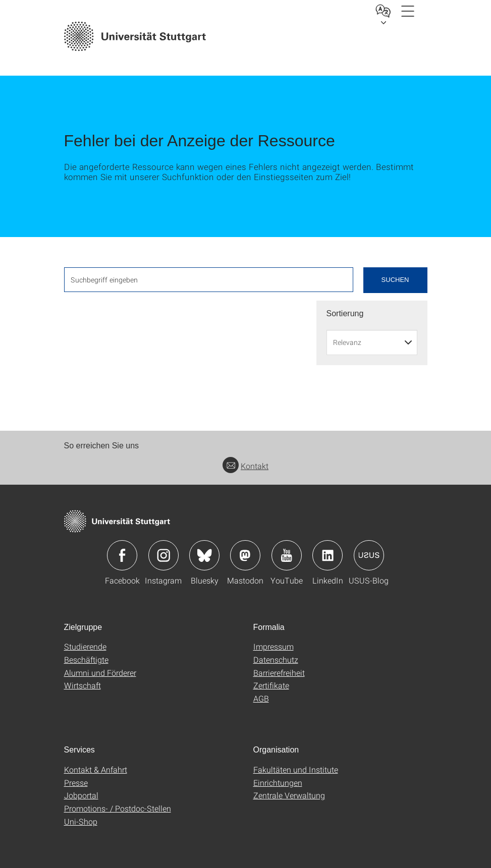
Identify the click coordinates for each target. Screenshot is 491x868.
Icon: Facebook (122, 555)
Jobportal (81, 795)
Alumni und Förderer (100, 673)
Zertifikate (271, 685)
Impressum (274, 646)
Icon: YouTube (287, 555)
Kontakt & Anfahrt (96, 769)
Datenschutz (276, 659)
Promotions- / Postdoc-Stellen (118, 808)
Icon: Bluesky (204, 555)
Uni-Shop (81, 821)
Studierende (85, 646)
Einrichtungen (278, 783)
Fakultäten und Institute (296, 769)
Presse (76, 783)
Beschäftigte (86, 659)
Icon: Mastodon (245, 555)
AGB (261, 698)
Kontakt (246, 466)
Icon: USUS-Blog (369, 555)
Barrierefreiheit (279, 673)
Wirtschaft (83, 685)
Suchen (395, 280)
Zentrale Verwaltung (289, 795)
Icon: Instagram (163, 555)
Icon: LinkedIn (328, 555)
